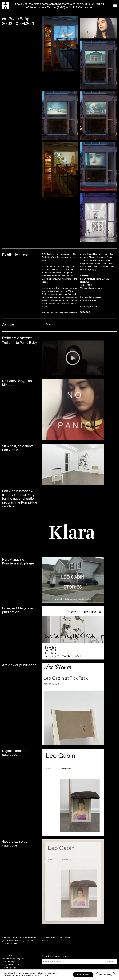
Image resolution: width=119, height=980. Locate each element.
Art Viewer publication (19, 665)
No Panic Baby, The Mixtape (17, 383)
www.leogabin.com (89, 306)
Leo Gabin (46, 324)
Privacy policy (105, 975)
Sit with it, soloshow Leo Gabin (17, 448)
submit (110, 961)
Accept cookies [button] (83, 975)
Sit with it (63, 279)
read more (85, 311)
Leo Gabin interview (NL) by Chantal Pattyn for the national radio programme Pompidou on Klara (20, 498)
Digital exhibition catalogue (15, 752)
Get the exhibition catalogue (16, 843)
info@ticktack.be (88, 300)
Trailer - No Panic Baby (20, 342)
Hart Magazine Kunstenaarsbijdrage (18, 561)
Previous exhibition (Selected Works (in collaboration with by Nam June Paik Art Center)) (20, 941)
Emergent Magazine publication (17, 610)
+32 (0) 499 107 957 (11, 965)
